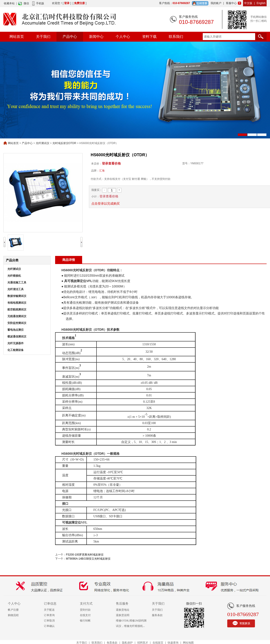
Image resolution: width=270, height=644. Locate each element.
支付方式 (86, 604)
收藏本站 (9, 3)
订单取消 (49, 621)
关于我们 (43, 37)
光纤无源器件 (16, 343)
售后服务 (122, 604)
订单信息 (50, 604)
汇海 (102, 171)
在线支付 (85, 615)
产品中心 (70, 37)
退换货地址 (123, 610)
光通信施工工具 (17, 282)
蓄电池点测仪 (16, 330)
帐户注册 (13, 610)
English (261, 3)
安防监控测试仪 (17, 323)
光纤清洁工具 (16, 289)
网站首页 (17, 37)
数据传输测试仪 (17, 296)
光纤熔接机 (14, 276)
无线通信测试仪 (17, 316)
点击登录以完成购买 (106, 203)
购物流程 (13, 615)
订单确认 (49, 626)
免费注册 (79, 3)
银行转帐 (85, 621)
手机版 (40, 3)
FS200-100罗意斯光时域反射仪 (85, 555)
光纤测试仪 (43, 143)
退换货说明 (123, 615)
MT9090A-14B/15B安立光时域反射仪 (88, 559)
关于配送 (49, 610)
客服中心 (231, 3)
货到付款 (85, 610)
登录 (67, 3)
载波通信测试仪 (17, 337)
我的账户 (216, 3)
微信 (26, 3)
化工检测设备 (16, 350)
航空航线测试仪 (17, 310)
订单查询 (49, 615)
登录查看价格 (111, 163)
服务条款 (157, 615)
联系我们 (176, 37)
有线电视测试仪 (17, 303)
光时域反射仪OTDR (64, 143)
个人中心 (123, 37)
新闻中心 (96, 37)
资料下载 (149, 37)
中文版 (248, 3)
